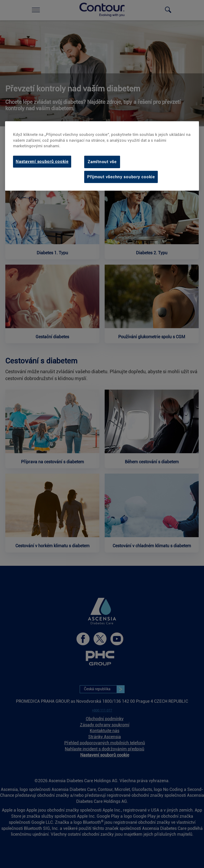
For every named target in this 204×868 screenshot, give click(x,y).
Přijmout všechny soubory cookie (121, 177)
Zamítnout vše (102, 162)
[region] (102, 156)
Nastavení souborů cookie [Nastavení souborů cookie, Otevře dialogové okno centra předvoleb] (42, 162)
